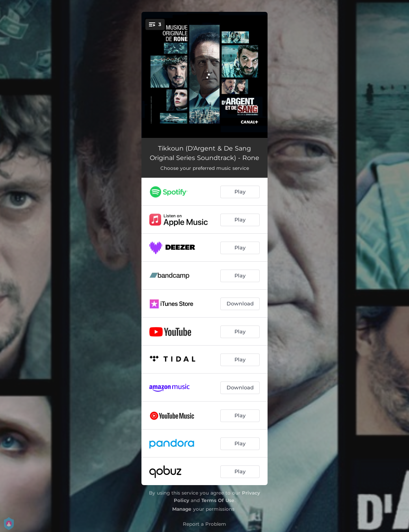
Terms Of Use (218, 500)
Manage (182, 509)
